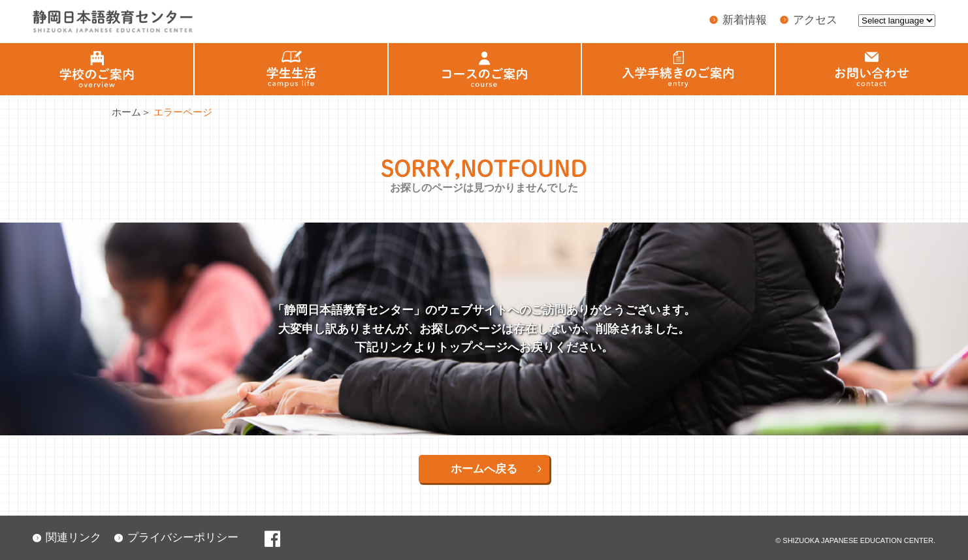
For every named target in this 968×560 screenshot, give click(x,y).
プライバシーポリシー (183, 537)
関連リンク (73, 537)
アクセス (815, 20)
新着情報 (745, 20)
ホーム (126, 112)
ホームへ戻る (484, 469)
